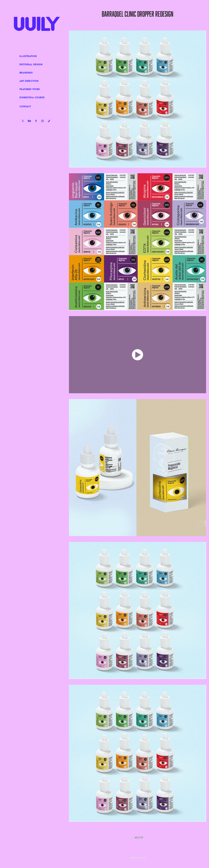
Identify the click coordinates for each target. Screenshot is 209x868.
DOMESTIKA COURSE (32, 97)
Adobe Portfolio (141, 858)
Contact (25, 106)
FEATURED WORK (30, 89)
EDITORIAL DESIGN (31, 64)
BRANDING (26, 73)
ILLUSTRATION (28, 56)
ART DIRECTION (29, 81)
